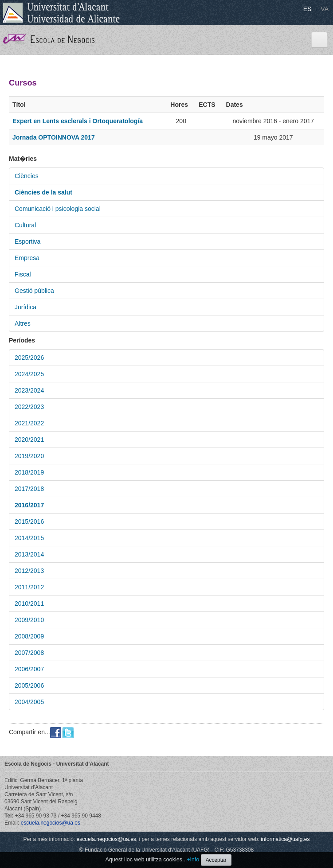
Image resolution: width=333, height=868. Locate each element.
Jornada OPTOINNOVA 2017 (54, 137)
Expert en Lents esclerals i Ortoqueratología (78, 121)
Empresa (27, 258)
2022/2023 (29, 407)
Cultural (25, 225)
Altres (23, 323)
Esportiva (27, 241)
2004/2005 (29, 702)
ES (308, 9)
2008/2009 (29, 636)
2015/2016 (29, 522)
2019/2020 (29, 456)
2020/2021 (29, 440)
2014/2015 (29, 538)
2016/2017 (29, 505)
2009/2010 (29, 620)
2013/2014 (29, 554)
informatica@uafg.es (285, 839)
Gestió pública (34, 291)
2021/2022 (29, 423)
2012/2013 (29, 571)
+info (193, 860)
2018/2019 (29, 472)
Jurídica (25, 307)
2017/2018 (29, 489)
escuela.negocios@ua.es (51, 823)
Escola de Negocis (63, 39)
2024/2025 (29, 374)
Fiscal (23, 274)
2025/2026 (29, 358)
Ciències (27, 176)
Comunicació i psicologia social (58, 209)
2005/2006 (29, 685)
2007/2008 (29, 653)
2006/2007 (29, 669)
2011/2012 (29, 587)
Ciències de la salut (43, 192)
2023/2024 (29, 390)
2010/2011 (29, 603)
